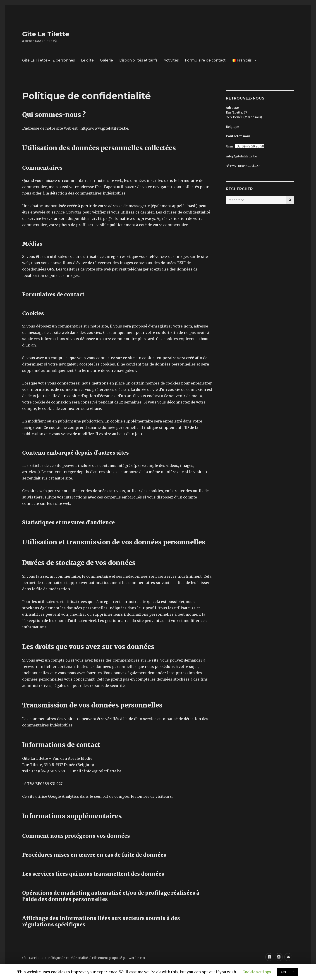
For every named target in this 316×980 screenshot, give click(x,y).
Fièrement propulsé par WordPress (118, 958)
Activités (171, 60)
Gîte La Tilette (46, 34)
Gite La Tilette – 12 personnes (48, 60)
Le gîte (87, 60)
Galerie (107, 60)
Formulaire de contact (205, 60)
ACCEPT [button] (287, 972)
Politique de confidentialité (68, 958)
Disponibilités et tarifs (138, 60)
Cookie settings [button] (257, 972)
